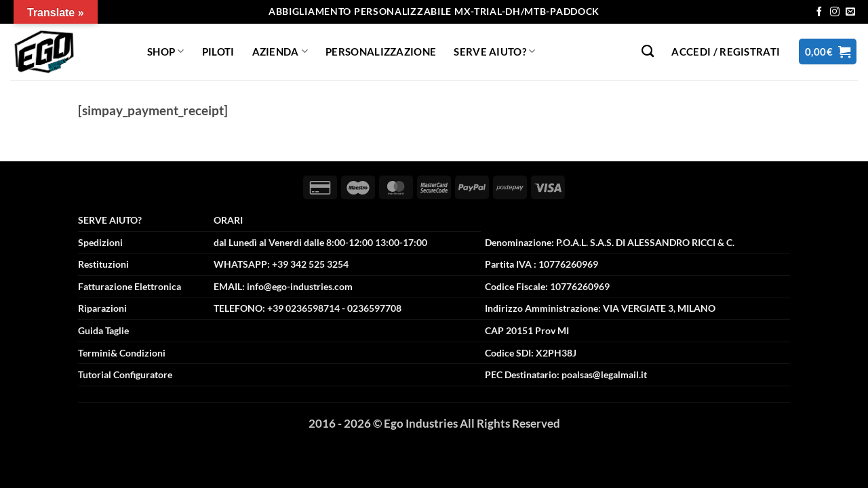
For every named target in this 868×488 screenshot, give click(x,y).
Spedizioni (100, 242)
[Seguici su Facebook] (819, 12)
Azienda (280, 51)
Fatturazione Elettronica (130, 286)
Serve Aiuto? (494, 51)
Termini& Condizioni (122, 353)
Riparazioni (102, 308)
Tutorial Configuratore (125, 374)
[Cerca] (648, 52)
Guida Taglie (103, 330)
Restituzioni (103, 264)
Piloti (218, 52)
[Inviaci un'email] (850, 12)
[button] (726, 52)
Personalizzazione (381, 52)
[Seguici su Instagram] (835, 12)
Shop (166, 51)
